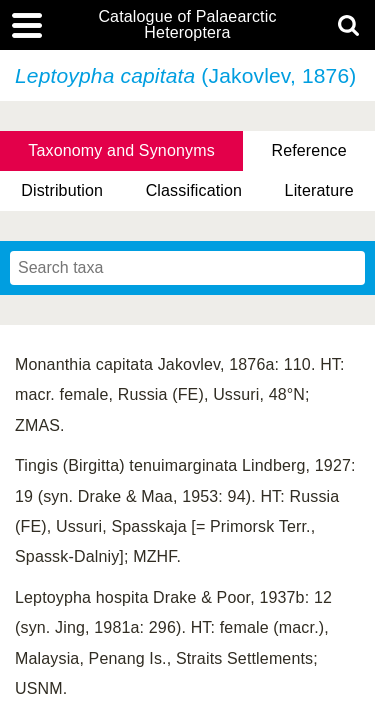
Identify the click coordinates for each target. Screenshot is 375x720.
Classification (194, 190)
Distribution (62, 190)
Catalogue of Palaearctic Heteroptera (187, 25)
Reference (308, 150)
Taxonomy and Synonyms (121, 150)
